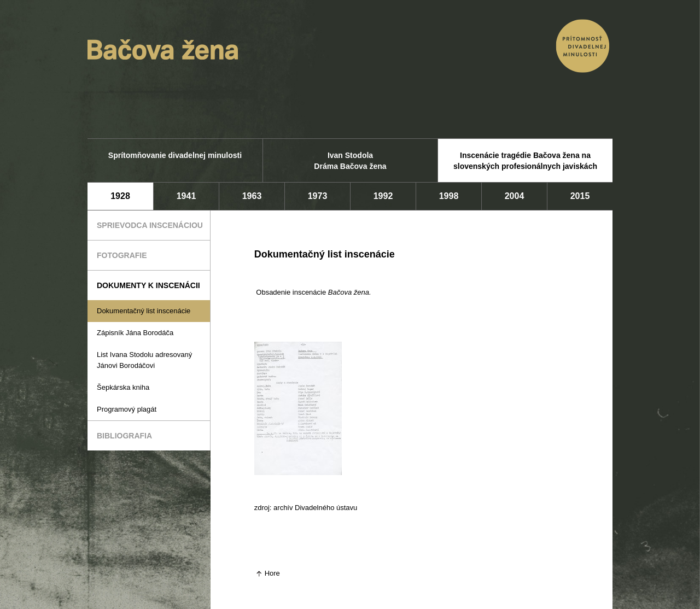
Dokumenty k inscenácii (148, 285)
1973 (318, 196)
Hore (272, 573)
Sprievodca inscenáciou (150, 225)
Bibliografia (124, 436)
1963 (252, 196)
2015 (580, 196)
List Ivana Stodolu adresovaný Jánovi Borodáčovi (144, 360)
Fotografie (122, 255)
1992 (383, 196)
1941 (186, 196)
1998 (449, 196)
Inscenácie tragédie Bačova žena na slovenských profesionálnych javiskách (525, 161)
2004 (515, 196)
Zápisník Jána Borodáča (135, 333)
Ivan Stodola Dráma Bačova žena (350, 161)
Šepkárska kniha (123, 387)
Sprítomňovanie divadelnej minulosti (175, 155)
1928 (120, 196)
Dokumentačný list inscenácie (144, 311)
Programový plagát (127, 409)
